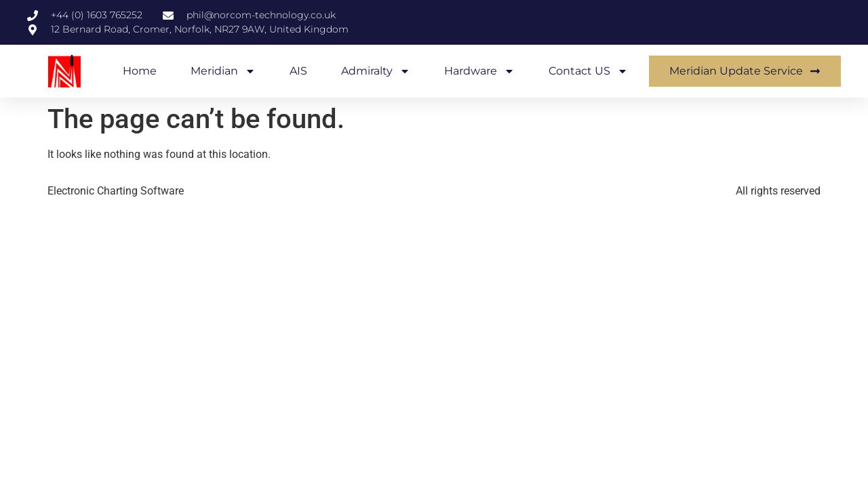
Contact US (588, 71)
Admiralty (376, 71)
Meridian (223, 71)
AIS (298, 71)
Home (140, 71)
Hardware (479, 71)
